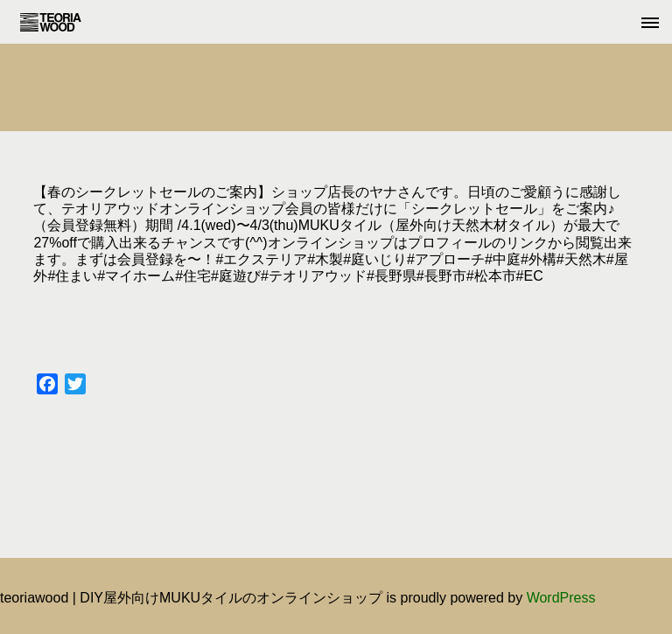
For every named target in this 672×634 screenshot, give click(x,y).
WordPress (561, 598)
